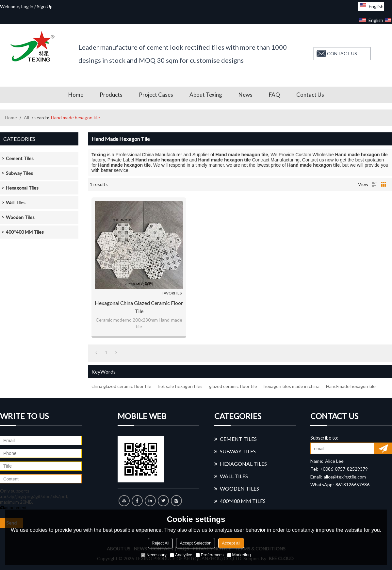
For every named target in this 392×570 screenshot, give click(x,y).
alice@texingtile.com (345, 477)
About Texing (206, 95)
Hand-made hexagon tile (351, 386)
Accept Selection (196, 543)
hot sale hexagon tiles (180, 386)
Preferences (210, 555)
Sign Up (45, 6)
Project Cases (156, 95)
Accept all (231, 543)
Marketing (239, 555)
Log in (27, 6)
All (26, 117)
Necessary (154, 555)
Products (111, 95)
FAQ (274, 95)
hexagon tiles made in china (292, 386)
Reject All (160, 543)
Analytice (181, 555)
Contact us (310, 95)
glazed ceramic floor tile (233, 386)
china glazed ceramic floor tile (121, 386)
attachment (13, 508)
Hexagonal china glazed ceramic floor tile (139, 307)
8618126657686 (352, 485)
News (245, 95)
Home (76, 95)
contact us (342, 53)
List (374, 184)
